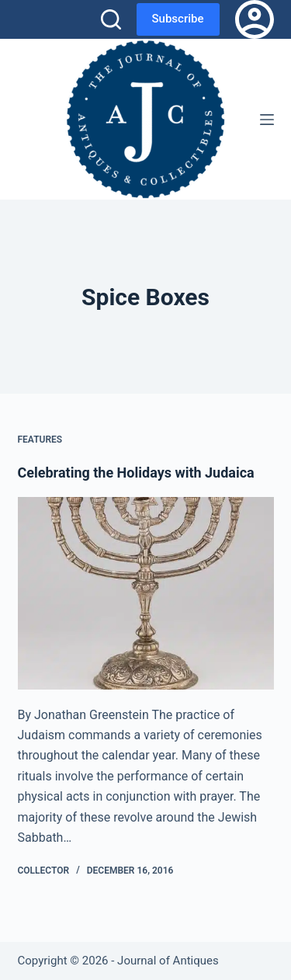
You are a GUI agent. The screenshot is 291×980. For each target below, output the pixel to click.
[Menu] (267, 120)
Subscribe (178, 19)
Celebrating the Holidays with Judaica (136, 473)
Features (40, 440)
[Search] (111, 19)
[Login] (255, 19)
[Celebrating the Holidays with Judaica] (146, 593)
